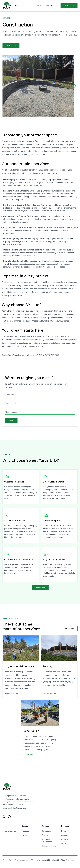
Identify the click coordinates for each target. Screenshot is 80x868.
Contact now (11, 46)
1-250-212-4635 (52, 355)
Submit (11, 420)
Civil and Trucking (49, 846)
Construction (47, 831)
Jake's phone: (14, 796)
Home (17, 6)
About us (38, 6)
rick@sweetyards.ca (23, 355)
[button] (5, 86)
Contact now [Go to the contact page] (69, 6)
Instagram (26, 835)
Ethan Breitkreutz (68, 860)
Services (27, 6)
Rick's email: (15, 808)
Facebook (26, 831)
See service (11, 694)
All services (70, 629)
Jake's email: (16, 799)
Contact (49, 6)
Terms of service (9, 831)
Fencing (45, 835)
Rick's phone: (14, 805)
